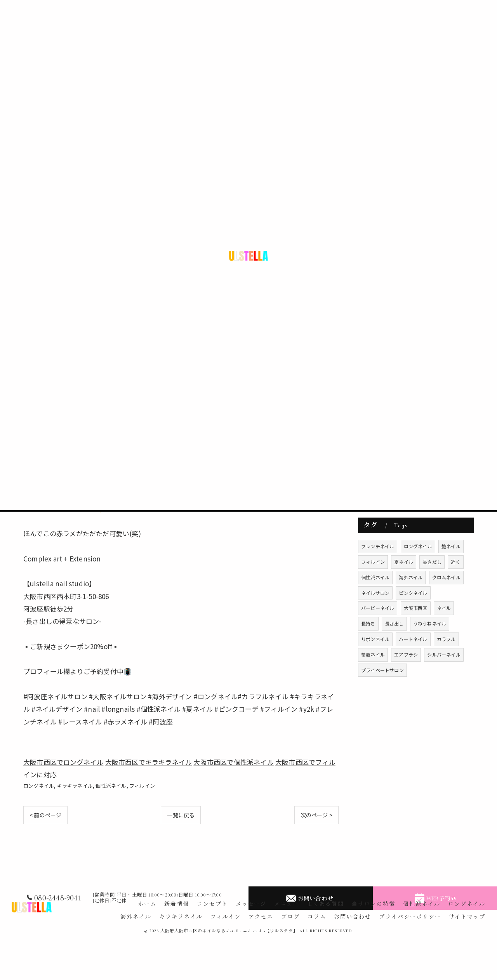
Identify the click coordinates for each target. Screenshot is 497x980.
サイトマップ (467, 917)
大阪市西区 (416, 608)
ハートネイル (413, 639)
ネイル (444, 608)
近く (455, 562)
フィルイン (142, 786)
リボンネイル (375, 639)
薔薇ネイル (373, 654)
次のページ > (316, 815)
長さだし (432, 562)
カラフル (446, 639)
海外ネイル (411, 577)
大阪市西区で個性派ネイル (233, 762)
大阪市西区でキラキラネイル (149, 762)
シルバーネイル (444, 654)
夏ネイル (404, 562)
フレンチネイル (378, 546)
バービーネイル (378, 608)
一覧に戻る (181, 815)
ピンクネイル (413, 593)
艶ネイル (451, 546)
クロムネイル (446, 577)
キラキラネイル (75, 786)
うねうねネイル (430, 623)
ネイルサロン (375, 593)
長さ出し (394, 623)
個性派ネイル (111, 786)
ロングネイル (39, 786)
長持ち (368, 623)
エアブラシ (406, 654)
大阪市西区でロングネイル (63, 762)
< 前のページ (45, 815)
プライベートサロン (382, 670)
